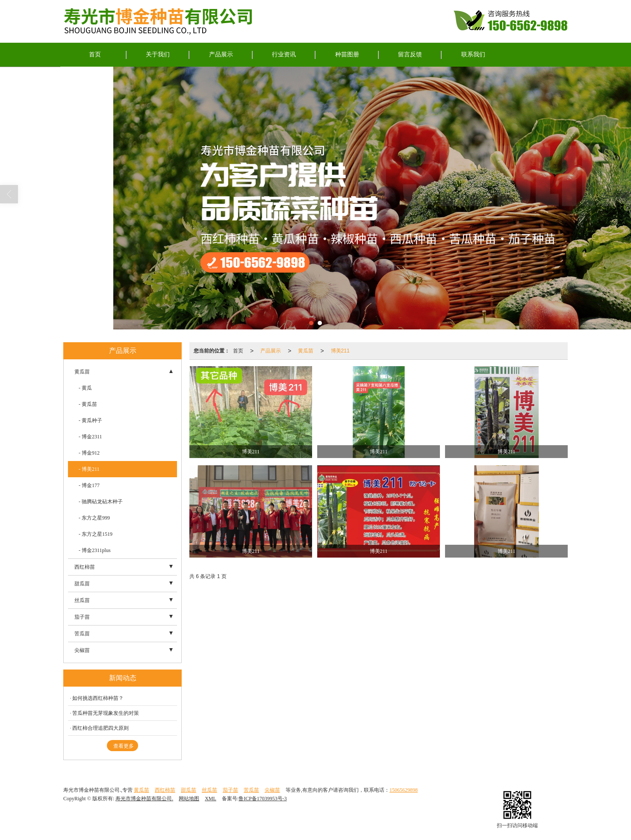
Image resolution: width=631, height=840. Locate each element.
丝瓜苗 (82, 600)
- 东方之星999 (94, 518)
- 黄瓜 (85, 388)
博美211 (340, 351)
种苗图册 (347, 54)
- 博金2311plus (95, 550)
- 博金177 (89, 485)
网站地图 (189, 799)
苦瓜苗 (82, 634)
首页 (95, 54)
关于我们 (158, 54)
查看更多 (124, 746)
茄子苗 (82, 617)
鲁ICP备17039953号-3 (263, 799)
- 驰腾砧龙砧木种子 (101, 502)
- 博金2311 (90, 437)
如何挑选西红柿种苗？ (98, 698)
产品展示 (221, 54)
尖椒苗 (82, 650)
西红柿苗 (85, 567)
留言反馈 (410, 54)
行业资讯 (284, 54)
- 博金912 (89, 453)
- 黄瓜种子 (90, 420)
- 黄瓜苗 (88, 404)
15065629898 (404, 790)
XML (211, 799)
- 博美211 (89, 469)
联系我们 (473, 54)
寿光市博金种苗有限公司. (144, 799)
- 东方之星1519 (96, 534)
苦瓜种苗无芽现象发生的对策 (106, 713)
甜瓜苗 (82, 584)
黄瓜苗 (306, 351)
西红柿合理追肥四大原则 (100, 728)
